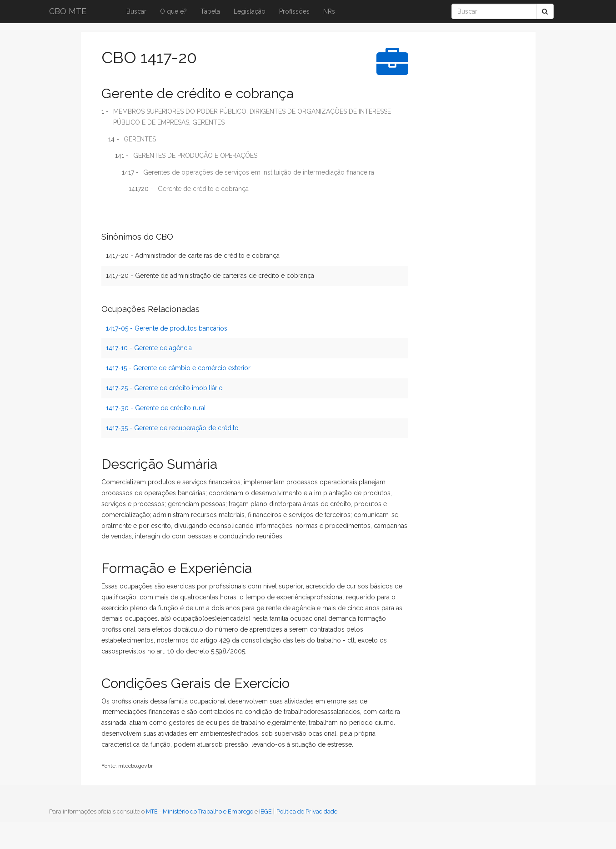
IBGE (265, 811)
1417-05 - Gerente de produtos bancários (167, 328)
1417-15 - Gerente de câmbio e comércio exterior (178, 368)
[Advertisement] (451, 180)
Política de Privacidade (307, 811)
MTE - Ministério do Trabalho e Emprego (200, 811)
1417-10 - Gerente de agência (149, 348)
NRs (329, 11)
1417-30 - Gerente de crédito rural (156, 408)
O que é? (173, 11)
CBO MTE (68, 11)
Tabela (210, 11)
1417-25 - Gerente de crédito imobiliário (164, 388)
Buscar (136, 11)
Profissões (294, 11)
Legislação (250, 11)
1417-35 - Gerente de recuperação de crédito (172, 428)
